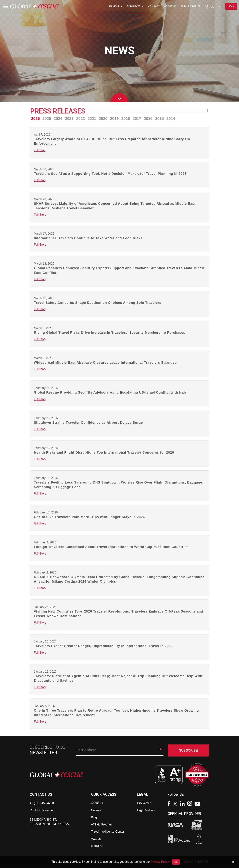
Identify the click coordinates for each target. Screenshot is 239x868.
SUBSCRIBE (189, 750)
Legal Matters (146, 810)
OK (176, 862)
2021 (92, 119)
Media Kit (97, 846)
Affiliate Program (102, 824)
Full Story (40, 150)
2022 (81, 119)
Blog (94, 817)
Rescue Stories (191, 6)
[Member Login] (212, 6)
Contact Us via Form (43, 810)
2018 (126, 119)
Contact (154, 6)
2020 (103, 119)
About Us (170, 6)
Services (116, 6)
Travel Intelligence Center (108, 832)
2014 (171, 119)
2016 (148, 119)
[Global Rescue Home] (35, 6)
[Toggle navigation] (5, 6)
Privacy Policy (160, 862)
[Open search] (207, 6)
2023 (69, 119)
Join (231, 6)
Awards (96, 839)
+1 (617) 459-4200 (42, 803)
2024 (58, 119)
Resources (135, 6)
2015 (159, 119)
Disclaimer (144, 803)
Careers (96, 810)
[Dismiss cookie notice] (233, 862)
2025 (47, 119)
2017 (137, 119)
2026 (35, 119)
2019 (114, 119)
